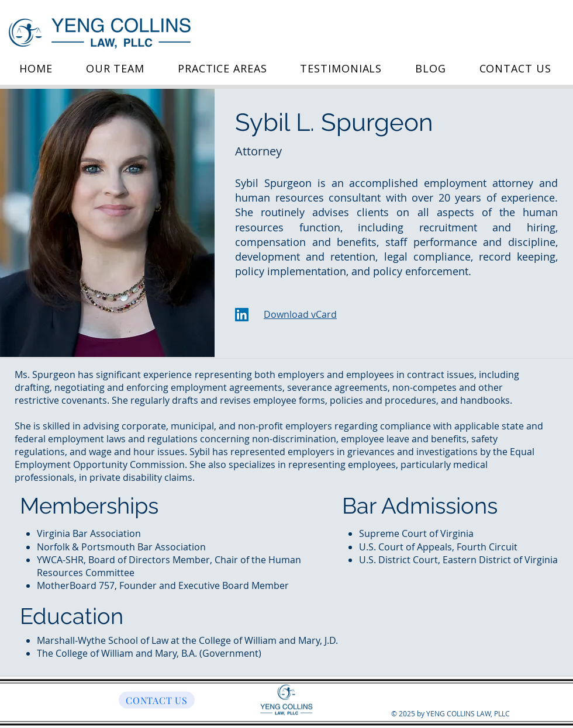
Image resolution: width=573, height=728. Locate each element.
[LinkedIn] (242, 315)
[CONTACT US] (157, 700)
